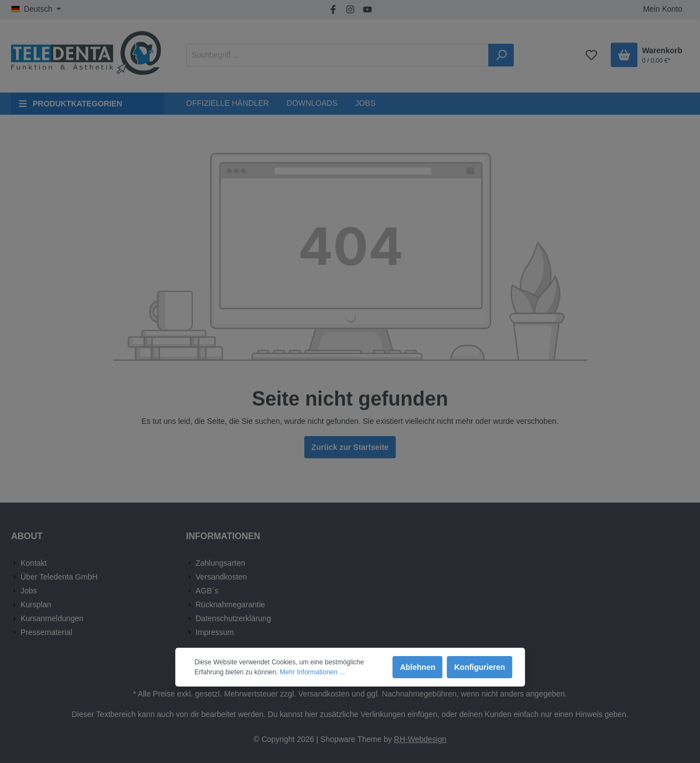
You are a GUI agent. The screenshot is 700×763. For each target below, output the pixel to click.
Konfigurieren (479, 667)
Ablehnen (418, 667)
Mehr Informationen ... (312, 672)
